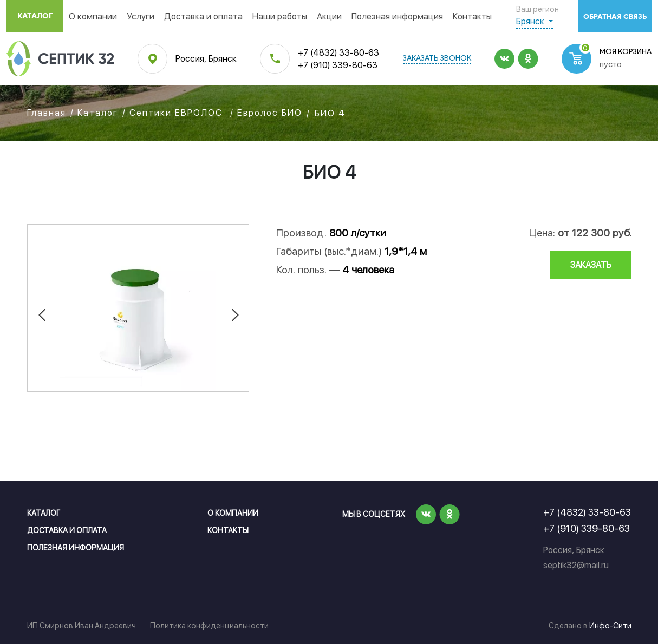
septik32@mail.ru (576, 565)
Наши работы (280, 17)
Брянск (531, 21)
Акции (329, 17)
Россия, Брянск (206, 59)
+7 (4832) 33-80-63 (338, 53)
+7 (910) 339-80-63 (338, 65)
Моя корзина (626, 52)
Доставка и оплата (203, 17)
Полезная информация (397, 17)
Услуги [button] (141, 17)
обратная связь (615, 17)
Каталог (35, 16)
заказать (591, 265)
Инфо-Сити (610, 626)
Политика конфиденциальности (209, 626)
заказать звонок (437, 59)
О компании (93, 17)
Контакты (472, 17)
